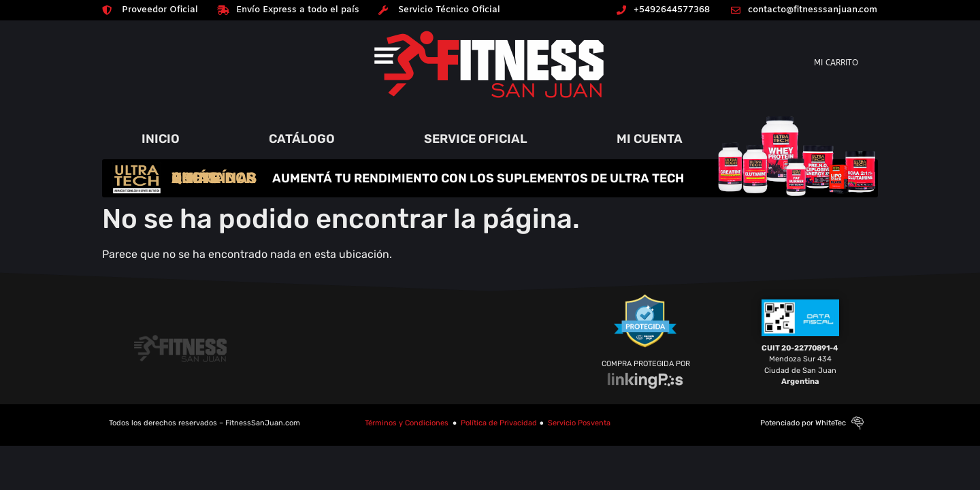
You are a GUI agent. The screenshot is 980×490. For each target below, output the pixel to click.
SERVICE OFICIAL (476, 139)
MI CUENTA (650, 139)
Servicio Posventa (579, 423)
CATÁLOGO (302, 139)
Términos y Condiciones (407, 423)
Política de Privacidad (499, 423)
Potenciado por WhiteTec (803, 423)
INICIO (161, 139)
